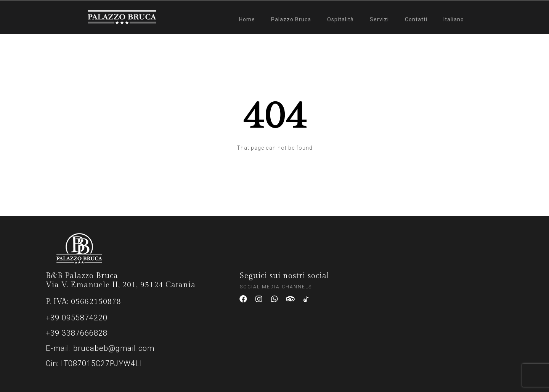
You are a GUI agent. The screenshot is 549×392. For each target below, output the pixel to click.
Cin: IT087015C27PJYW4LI (94, 363)
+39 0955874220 (77, 318)
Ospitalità (340, 19)
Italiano (454, 19)
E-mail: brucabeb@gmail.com (100, 348)
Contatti (416, 19)
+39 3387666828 (77, 333)
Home (247, 19)
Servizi (379, 19)
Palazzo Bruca (291, 19)
